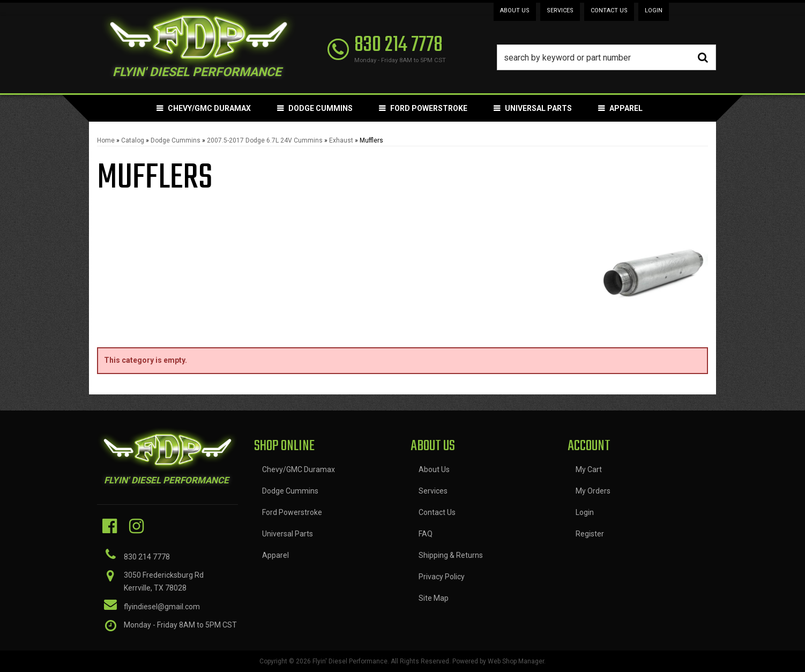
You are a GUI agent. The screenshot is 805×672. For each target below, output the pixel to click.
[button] (607, 57)
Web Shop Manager (516, 661)
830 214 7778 (147, 557)
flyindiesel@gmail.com (162, 607)
